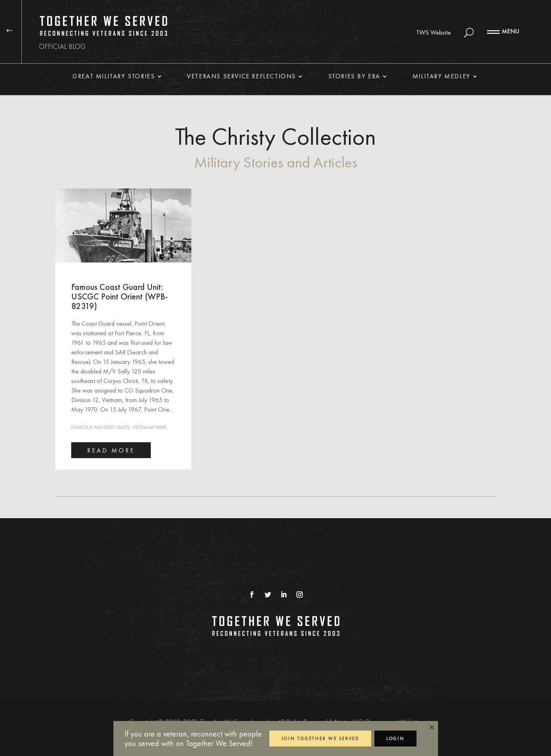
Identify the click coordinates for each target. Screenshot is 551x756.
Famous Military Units (100, 427)
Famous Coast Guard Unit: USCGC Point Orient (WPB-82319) (120, 296)
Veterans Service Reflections (241, 77)
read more (111, 450)
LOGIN (395, 739)
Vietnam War (149, 427)
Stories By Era (354, 77)
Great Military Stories (114, 77)
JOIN (320, 739)
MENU (510, 31)
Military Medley (442, 77)
